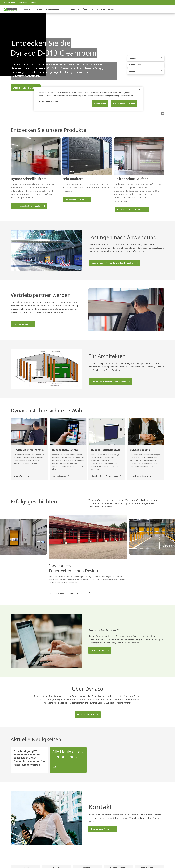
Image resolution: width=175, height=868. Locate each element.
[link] (9, 3)
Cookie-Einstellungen (49, 101)
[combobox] (157, 9)
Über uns (87, 9)
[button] (32, 9)
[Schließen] (140, 90)
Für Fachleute (71, 9)
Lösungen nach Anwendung (48, 9)
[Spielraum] (162, 113)
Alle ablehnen (100, 103)
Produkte (26, 9)
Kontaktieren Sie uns (105, 9)
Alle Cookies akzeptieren (124, 103)
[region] (88, 99)
